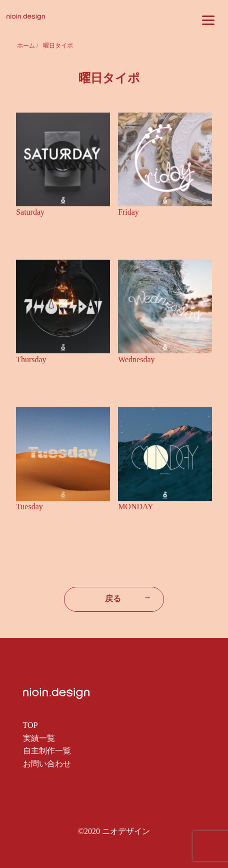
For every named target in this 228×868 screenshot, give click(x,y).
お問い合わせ (47, 764)
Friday (128, 212)
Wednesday (136, 359)
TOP (30, 725)
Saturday (30, 212)
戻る (128, 598)
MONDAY (136, 507)
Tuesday (29, 507)
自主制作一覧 (47, 751)
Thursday (31, 359)
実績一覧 (39, 738)
